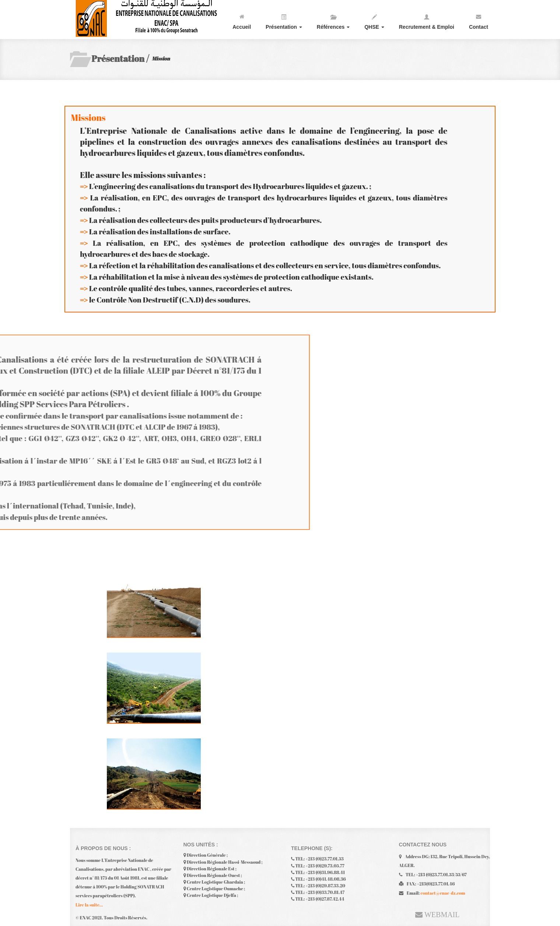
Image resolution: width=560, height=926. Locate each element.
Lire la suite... (89, 907)
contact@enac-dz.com (443, 891)
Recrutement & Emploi (427, 20)
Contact (479, 20)
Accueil (242, 20)
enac (149, 18)
